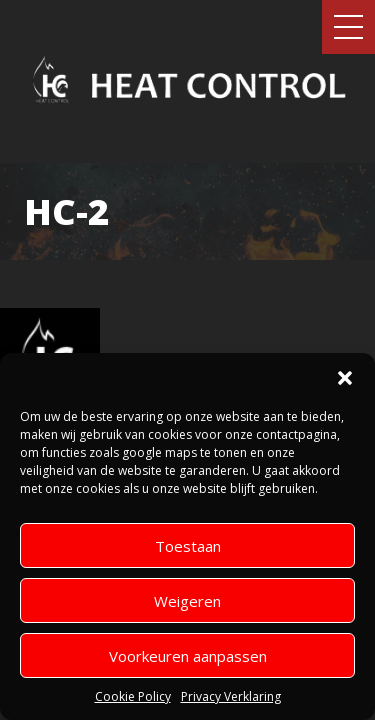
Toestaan (188, 546)
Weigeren (187, 601)
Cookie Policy (133, 696)
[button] (345, 378)
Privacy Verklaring (231, 696)
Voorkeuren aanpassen (188, 656)
